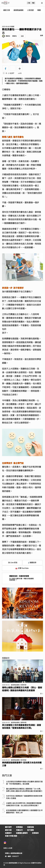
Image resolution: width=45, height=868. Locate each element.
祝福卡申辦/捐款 (11, 836)
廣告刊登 (8, 830)
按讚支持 (32, 562)
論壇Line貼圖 (8, 848)
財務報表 (35, 833)
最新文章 (7, 10)
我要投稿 (30, 827)
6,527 (11, 73)
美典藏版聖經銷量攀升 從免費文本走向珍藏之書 (22, 764)
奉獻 (33, 3)
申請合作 (19, 830)
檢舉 (42, 35)
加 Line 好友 (11, 562)
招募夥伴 (8, 833)
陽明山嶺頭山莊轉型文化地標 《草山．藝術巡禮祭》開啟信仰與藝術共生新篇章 (22, 689)
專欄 (39, 10)
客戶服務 (30, 830)
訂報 (29, 3)
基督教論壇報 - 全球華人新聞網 (6, 3)
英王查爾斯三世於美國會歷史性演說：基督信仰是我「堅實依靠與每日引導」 (22, 726)
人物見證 (30, 10)
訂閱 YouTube (22, 568)
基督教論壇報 (18, 10)
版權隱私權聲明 (22, 833)
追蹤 (22, 36)
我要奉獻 (13, 580)
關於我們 (8, 827)
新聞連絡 (19, 827)
